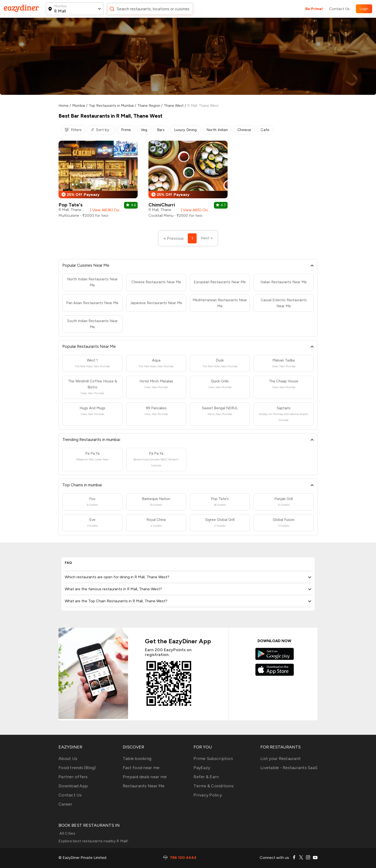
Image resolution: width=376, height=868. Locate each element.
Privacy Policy (208, 795)
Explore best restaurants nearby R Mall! (93, 841)
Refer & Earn (206, 777)
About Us (68, 759)
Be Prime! (314, 9)
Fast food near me (141, 768)
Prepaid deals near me (145, 777)
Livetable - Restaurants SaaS (289, 768)
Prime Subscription (213, 759)
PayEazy (202, 768)
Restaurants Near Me (144, 786)
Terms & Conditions (214, 786)
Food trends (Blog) (77, 768)
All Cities (67, 833)
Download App (73, 786)
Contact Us (339, 9)
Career (65, 804)
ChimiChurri (162, 205)
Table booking (137, 759)
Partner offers (73, 777)
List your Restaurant (281, 759)
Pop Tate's (70, 205)
